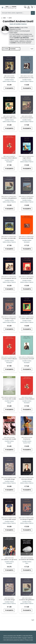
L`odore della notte (27, 318)
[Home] (3, 18)
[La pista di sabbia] (27, 202)
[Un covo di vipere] (9, 81)
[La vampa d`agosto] (9, 322)
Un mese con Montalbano (10, 238)
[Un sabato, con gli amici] (9, 563)
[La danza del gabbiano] (27, 603)
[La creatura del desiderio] (27, 563)
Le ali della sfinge (9, 479)
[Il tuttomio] (27, 443)
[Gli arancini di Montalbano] (27, 242)
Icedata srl (22, 640)
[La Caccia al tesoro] (27, 122)
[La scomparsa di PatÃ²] (27, 362)
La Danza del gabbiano (9, 198)
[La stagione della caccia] (9, 122)
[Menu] (3, 7)
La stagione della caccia (9, 118)
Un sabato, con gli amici (9, 559)
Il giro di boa (27, 158)
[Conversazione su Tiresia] (27, 81)
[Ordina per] (15, 49)
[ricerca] (18, 13)
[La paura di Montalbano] (9, 162)
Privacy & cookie (29, 640)
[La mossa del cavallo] (9, 403)
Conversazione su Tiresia (27, 78)
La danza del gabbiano (27, 599)
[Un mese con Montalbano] (9, 242)
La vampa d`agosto (9, 318)
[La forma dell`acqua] (9, 523)
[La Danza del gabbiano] (9, 202)
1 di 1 (32, 49)
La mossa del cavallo (9, 399)
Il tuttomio (27, 439)
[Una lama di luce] (27, 483)
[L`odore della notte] (27, 322)
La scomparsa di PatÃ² (27, 359)
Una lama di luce (27, 479)
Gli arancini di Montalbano (27, 238)
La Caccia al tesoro (27, 118)
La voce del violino (27, 278)
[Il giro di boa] (27, 162)
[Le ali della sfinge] (9, 483)
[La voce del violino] (27, 282)
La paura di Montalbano (9, 158)
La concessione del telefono (11, 278)
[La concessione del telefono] (9, 282)
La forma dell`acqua (9, 519)
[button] (33, 7)
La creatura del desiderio (27, 559)
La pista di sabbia (27, 198)
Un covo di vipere (9, 78)
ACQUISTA (9, 88)
